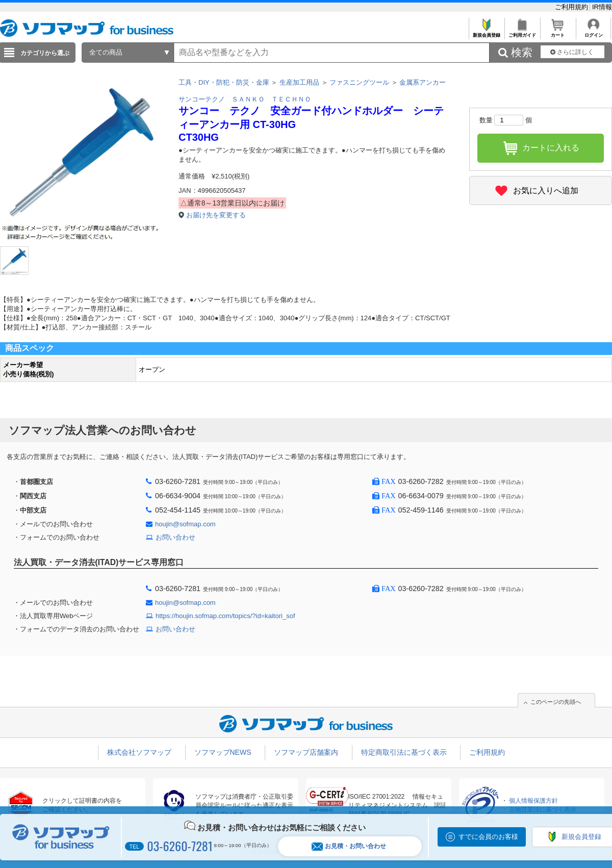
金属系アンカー (423, 82)
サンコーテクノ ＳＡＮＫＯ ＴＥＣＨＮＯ (245, 99)
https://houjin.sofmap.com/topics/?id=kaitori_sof (225, 616)
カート (558, 32)
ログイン (593, 32)
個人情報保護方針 (533, 801)
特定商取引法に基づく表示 (404, 752)
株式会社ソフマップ (139, 752)
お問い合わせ (175, 537)
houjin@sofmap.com (185, 524)
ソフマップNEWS (223, 752)
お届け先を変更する (216, 215)
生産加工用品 (299, 82)
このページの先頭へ (556, 702)
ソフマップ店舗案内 (306, 752)
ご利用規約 (572, 7)
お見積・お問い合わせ (349, 846)
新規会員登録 (486, 32)
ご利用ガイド (522, 32)
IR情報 (602, 7)
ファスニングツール (359, 82)
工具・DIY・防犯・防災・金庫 (224, 82)
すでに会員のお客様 (488, 837)
